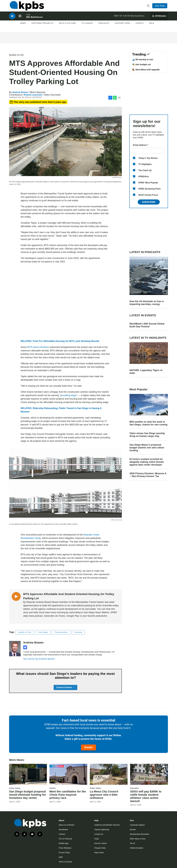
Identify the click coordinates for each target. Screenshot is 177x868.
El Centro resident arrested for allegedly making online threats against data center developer (147, 462)
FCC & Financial (65, 839)
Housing (78, 632)
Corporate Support (137, 825)
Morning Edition (138, 18)
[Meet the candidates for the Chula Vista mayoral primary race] (68, 774)
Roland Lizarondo (33, 95)
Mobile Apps (64, 843)
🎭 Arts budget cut (141, 64)
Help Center (99, 853)
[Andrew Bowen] (15, 649)
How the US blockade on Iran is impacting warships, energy (147, 303)
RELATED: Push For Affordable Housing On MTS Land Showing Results (60, 341)
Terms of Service (65, 862)
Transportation (61, 632)
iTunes (62, 616)
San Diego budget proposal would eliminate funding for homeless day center (27, 795)
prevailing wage (68, 395)
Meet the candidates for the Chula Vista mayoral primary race (68, 795)
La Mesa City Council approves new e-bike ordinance (104, 795)
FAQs (97, 839)
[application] (65, 301)
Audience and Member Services (107, 825)
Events (140, 26)
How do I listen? (101, 843)
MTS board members (38, 347)
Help (152, 26)
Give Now (160, 7)
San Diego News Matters (97, 612)
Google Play (72, 616)
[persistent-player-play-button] (12, 19)
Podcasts (104, 26)
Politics (53, 788)
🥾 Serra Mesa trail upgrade (146, 70)
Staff (61, 857)
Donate (89, 747)
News (23, 26)
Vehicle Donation (137, 848)
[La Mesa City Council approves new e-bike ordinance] (109, 774)
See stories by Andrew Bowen (39, 659)
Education (134, 788)
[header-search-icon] (148, 7)
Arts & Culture (67, 26)
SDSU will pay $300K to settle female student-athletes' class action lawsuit (146, 796)
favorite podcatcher (97, 616)
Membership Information (140, 834)
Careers (62, 834)
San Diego (43, 632)
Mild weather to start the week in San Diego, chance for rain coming (148, 423)
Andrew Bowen (20, 92)
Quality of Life (16, 55)
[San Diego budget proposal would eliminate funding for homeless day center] (28, 774)
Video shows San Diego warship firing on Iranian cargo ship (147, 435)
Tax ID (132, 843)
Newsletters (63, 830)
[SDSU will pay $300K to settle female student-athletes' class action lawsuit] (149, 774)
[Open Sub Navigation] (28, 26)
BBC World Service (34, 20)
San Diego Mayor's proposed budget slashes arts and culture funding (147, 448)
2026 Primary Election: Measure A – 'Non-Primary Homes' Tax (148, 475)
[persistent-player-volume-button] (20, 19)
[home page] (26, 7)
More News (17, 760)
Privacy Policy (64, 853)
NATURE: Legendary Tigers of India (146, 372)
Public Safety (15, 788)
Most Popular (139, 389)
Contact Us (99, 834)
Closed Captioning (102, 830)
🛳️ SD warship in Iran (143, 59)
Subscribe (149, 202)
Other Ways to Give (138, 839)
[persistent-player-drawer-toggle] (159, 19)
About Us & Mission (67, 825)
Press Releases (65, 848)
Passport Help (100, 848)
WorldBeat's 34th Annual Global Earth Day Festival (147, 325)
